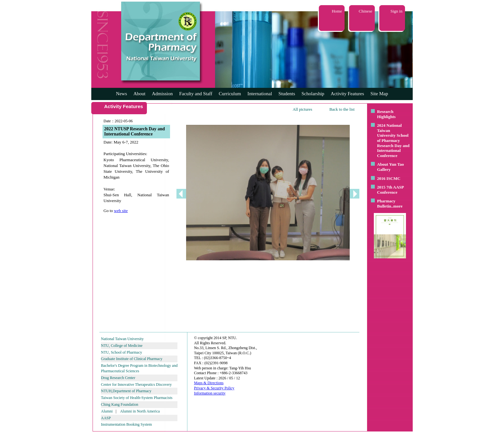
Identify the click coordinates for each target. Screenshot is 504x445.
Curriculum (230, 94)
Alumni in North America (140, 411)
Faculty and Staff (196, 94)
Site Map (379, 94)
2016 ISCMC (389, 178)
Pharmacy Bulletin (386, 204)
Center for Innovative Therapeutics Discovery (136, 385)
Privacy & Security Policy (214, 388)
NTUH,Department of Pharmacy (126, 391)
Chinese (365, 11)
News (122, 94)
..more (397, 206)
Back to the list (342, 109)
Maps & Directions (209, 383)
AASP (106, 418)
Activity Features (347, 94)
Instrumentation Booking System (126, 424)
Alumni (107, 411)
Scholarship (313, 94)
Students (287, 94)
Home (337, 11)
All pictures (302, 109)
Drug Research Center (118, 378)
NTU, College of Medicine (122, 346)
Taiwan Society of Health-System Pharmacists (137, 398)
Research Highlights (386, 114)
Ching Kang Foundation (120, 404)
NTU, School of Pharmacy (122, 352)
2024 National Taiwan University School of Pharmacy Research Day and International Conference (393, 140)
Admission (162, 94)
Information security (210, 393)
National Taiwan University (122, 339)
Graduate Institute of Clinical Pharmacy (132, 359)
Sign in (396, 11)
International (260, 94)
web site (121, 211)
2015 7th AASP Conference (390, 190)
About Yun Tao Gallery (391, 167)
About (139, 94)
